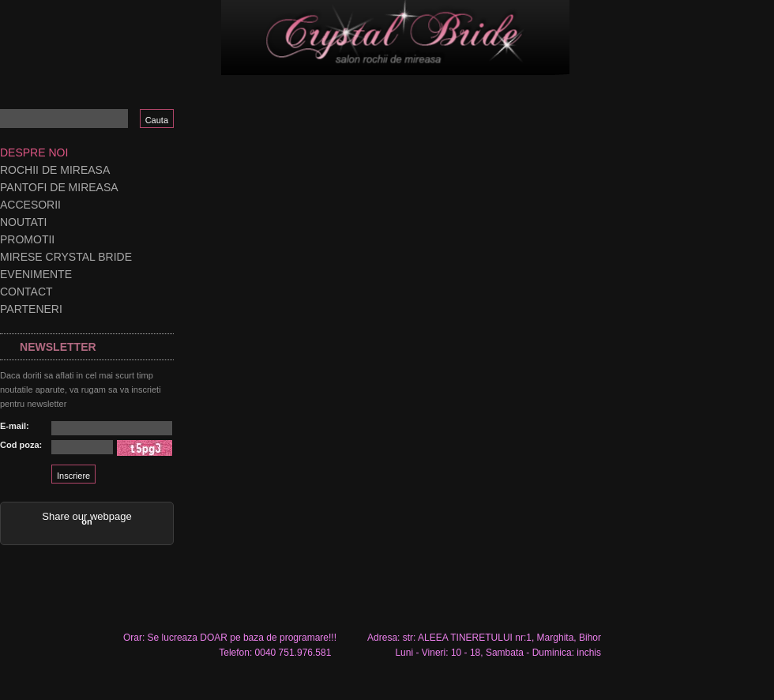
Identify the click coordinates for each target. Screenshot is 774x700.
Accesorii (30, 205)
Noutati (23, 222)
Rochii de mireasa (55, 170)
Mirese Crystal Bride (66, 257)
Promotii (27, 239)
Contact (26, 292)
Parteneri (31, 309)
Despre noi (34, 152)
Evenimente (36, 274)
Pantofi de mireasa (59, 187)
